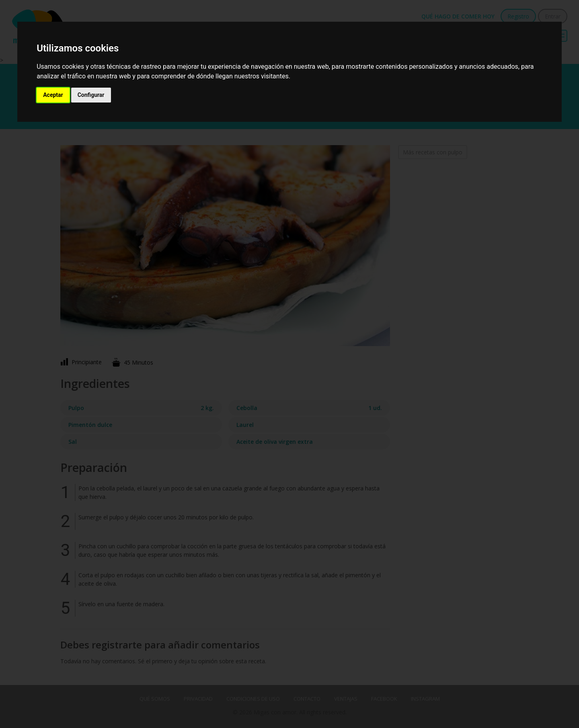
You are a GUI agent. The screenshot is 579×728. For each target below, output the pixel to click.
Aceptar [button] (53, 95)
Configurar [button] (91, 95)
